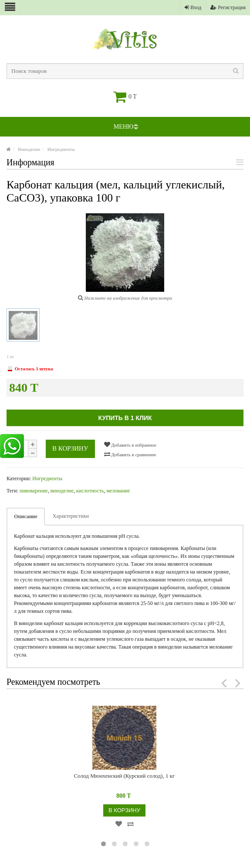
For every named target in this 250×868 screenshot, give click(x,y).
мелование (118, 491)
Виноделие (29, 149)
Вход (193, 7)
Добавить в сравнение (130, 454)
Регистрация (228, 7)
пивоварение (34, 491)
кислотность (90, 491)
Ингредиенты (61, 149)
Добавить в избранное (130, 444)
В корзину (70, 448)
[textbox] (125, 71)
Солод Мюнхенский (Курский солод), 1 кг (125, 776)
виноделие (62, 491)
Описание (26, 516)
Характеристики (71, 516)
